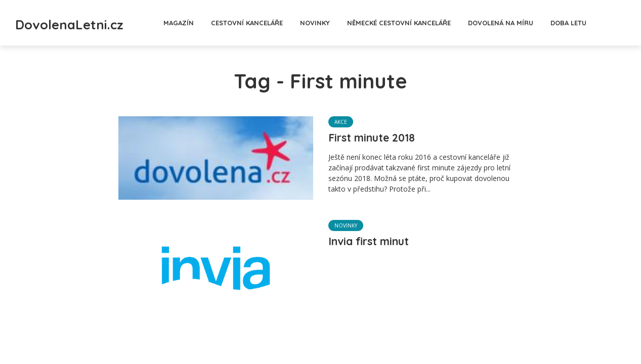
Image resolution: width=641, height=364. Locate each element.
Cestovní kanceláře (276, 23)
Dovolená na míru (530, 23)
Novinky (344, 23)
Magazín (208, 23)
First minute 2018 (378, 140)
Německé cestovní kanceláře (428, 23)
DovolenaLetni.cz (99, 22)
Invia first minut (375, 243)
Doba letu (598, 23)
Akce (341, 122)
